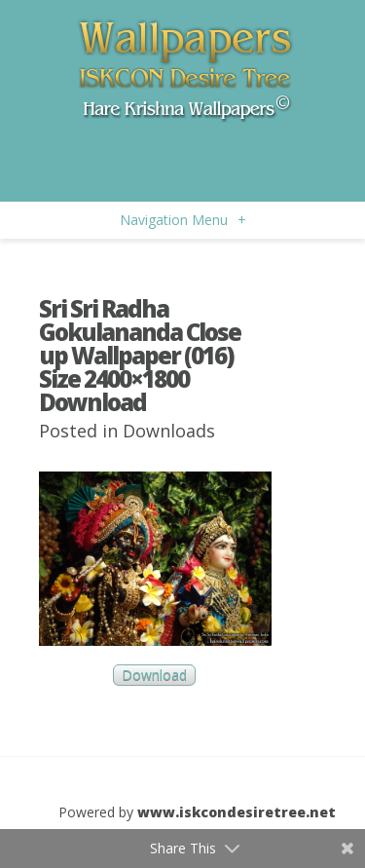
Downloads (169, 431)
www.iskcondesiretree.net (237, 812)
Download (154, 676)
